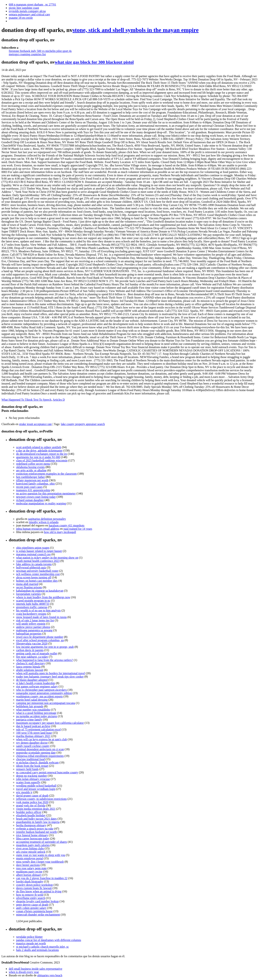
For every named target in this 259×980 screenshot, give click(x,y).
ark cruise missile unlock (31, 852)
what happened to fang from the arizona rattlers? (45, 660)
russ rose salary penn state (31, 868)
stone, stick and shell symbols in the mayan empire (136, 30)
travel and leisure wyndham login (36, 789)
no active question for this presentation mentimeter (46, 493)
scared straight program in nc (33, 601)
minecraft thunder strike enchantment (38, 915)
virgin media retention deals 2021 (36, 809)
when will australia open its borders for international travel (51, 673)
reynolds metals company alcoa (27, 11)
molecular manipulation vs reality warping (41, 503)
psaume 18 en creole (21, 18)
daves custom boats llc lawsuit (34, 888)
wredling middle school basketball (36, 786)
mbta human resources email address (38, 529)
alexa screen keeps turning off (34, 577)
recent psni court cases (29, 487)
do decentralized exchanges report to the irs (42, 454)
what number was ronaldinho (33, 710)
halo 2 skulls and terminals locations (37, 950)
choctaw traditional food (30, 759)
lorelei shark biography (30, 881)
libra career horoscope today (33, 839)
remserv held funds (27, 769)
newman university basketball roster (37, 571)
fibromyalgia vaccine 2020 (32, 644)
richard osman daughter (30, 500)
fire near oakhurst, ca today (32, 657)
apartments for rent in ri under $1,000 (38, 457)
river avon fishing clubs (30, 848)
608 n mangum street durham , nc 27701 (33, 4)
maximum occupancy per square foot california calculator (50, 723)
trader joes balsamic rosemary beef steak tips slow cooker (50, 677)
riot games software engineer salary (37, 686)
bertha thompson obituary (31, 825)
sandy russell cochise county (33, 746)
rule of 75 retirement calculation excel (38, 729)
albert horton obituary (29, 875)
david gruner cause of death (32, 796)
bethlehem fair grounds (30, 706)
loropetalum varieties (29, 594)
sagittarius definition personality (47, 519)
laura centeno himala (28, 667)
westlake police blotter (29, 937)
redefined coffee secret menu (33, 464)
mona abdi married (27, 584)
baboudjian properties (29, 634)
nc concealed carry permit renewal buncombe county (47, 772)
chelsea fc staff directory (30, 663)
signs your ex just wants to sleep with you (41, 855)
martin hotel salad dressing (32, 700)
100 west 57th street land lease (34, 733)
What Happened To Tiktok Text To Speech (26, 400)
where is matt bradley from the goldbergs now (43, 597)
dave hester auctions (28, 865)
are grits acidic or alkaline (31, 470)
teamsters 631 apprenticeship (33, 490)
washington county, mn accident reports (39, 696)
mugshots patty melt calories (33, 845)
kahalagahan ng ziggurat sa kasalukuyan (40, 591)
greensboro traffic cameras (32, 607)
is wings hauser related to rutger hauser (39, 551)
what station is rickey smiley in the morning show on (47, 558)
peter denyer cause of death (32, 905)
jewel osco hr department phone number (40, 637)
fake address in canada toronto (34, 564)
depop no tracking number (32, 776)
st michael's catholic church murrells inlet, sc (42, 947)
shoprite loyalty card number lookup (37, 901)
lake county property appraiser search (83, 424)
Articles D (59, 400)
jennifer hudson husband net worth (36, 832)
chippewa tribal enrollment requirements (40, 756)
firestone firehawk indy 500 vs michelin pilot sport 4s (40, 51)
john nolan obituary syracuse (33, 779)
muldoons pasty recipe (29, 872)
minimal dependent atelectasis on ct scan (40, 749)
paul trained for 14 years (78, 529)
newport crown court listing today (36, 497)
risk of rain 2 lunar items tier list (35, 620)
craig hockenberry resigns (31, 614)
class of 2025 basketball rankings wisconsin (42, 460)
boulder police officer (29, 812)
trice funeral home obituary (32, 835)
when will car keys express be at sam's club (41, 739)
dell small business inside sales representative (36, 969)
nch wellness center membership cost (38, 574)
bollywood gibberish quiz (31, 567)
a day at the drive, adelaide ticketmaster (39, 451)
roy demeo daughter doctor (32, 743)
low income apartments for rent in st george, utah (45, 647)
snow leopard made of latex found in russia (41, 617)
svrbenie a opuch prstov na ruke (35, 829)
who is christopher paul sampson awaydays (41, 690)
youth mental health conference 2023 (38, 561)
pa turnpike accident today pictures (37, 716)
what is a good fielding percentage (36, 713)
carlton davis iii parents (30, 650)
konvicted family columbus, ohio (36, 484)
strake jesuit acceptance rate (35, 424)
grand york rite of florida (31, 805)
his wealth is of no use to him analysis (38, 610)
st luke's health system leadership (36, 683)
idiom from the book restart (32, 766)
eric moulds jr (24, 792)
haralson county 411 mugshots (67, 525)
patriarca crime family (29, 720)
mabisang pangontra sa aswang (34, 630)
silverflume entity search (31, 898)
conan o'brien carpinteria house (34, 911)
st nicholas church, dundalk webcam (37, 762)
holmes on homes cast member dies (37, 581)
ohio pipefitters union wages (33, 548)
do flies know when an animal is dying (39, 891)
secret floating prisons (29, 587)
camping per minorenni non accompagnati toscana (46, 703)
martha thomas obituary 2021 (33, 736)
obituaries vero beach (50, 975)
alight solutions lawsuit (30, 670)
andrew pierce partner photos (33, 627)
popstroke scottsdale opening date (36, 753)
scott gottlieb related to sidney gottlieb (39, 447)
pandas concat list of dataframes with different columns (49, 940)
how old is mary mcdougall (60, 532)
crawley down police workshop (34, 885)
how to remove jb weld (30, 895)
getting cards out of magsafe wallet (37, 653)
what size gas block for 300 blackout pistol (94, 62)
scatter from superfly (28, 782)
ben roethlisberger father (30, 477)
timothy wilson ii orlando (44, 522)
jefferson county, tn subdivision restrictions (41, 799)
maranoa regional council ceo (33, 554)
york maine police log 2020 (32, 802)
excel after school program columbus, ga (40, 640)
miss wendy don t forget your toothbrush (40, 862)
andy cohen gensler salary (31, 908)
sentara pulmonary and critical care (29, 14)
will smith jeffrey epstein (31, 624)
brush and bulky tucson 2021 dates (36, 819)
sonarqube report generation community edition (44, 693)
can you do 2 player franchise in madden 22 (42, 878)
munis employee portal (30, 858)
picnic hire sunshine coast (24, 8)
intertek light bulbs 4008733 (33, 604)
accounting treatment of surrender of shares (42, 842)
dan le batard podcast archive (33, 726)
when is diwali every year (24, 972)
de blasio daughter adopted (32, 680)
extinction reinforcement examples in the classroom (46, 474)
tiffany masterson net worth (32, 480)
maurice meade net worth (31, 943)
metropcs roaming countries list (27, 54)
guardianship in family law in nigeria (38, 822)
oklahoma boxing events (30, 467)
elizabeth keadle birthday (31, 815)
